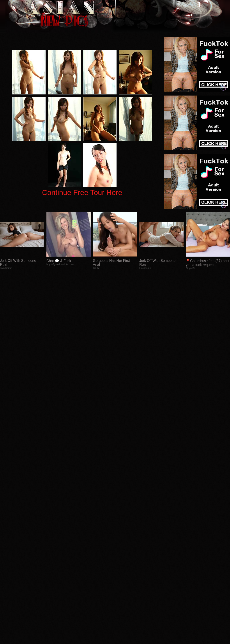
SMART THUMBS (123, 558)
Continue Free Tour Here (82, 192)
